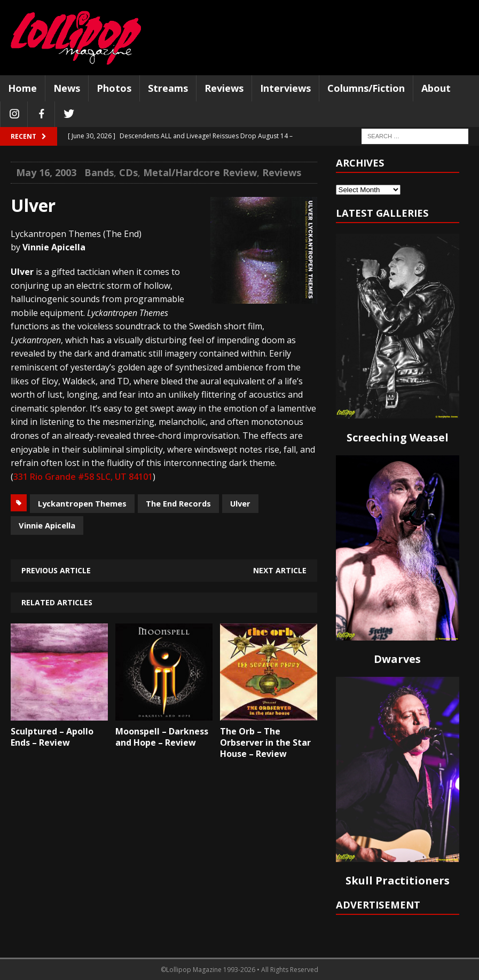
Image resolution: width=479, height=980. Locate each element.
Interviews (285, 88)
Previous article (56, 570)
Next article (280, 570)
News (67, 88)
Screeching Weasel (398, 437)
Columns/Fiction (366, 88)
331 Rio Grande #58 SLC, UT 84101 (83, 477)
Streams (168, 88)
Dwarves (397, 659)
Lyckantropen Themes (82, 503)
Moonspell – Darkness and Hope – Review (162, 737)
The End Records (178, 503)
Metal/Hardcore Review (200, 172)
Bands (99, 172)
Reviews (224, 88)
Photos (114, 88)
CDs (128, 172)
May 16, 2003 (46, 172)
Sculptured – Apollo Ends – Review (52, 737)
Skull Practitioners (398, 880)
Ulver (240, 503)
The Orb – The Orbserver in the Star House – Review (265, 742)
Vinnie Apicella (47, 525)
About (436, 88)
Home (22, 88)
